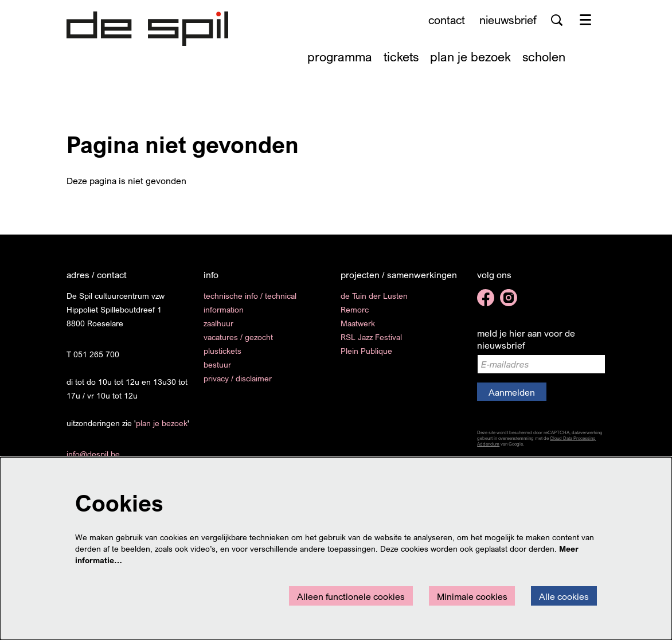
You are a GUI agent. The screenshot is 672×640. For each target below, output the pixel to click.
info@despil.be (93, 454)
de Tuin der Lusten (374, 296)
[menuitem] (340, 56)
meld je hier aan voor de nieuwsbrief (526, 339)
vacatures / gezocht (238, 337)
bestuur (217, 364)
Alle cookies (564, 596)
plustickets (222, 351)
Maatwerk (358, 323)
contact (447, 20)
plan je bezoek (162, 423)
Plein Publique (366, 351)
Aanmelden (512, 392)
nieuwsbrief (508, 20)
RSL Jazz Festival (371, 337)
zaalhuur (218, 323)
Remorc (355, 309)
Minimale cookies (472, 596)
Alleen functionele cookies (351, 596)
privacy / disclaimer (238, 378)
